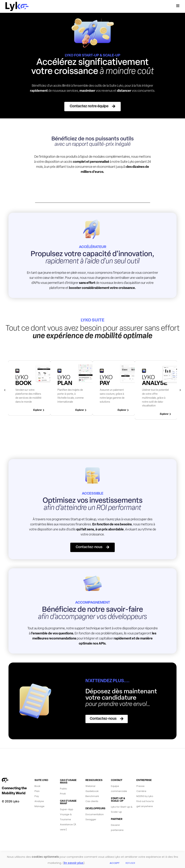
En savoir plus (74, 863)
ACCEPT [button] (115, 863)
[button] (92, 107)
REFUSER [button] (130, 863)
